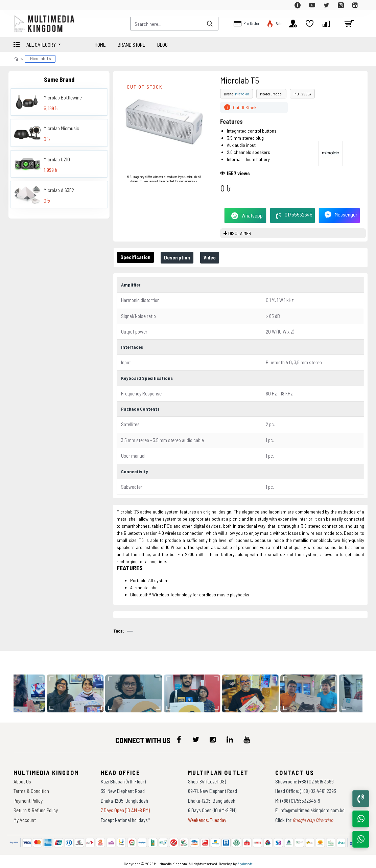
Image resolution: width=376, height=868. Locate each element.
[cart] (349, 24)
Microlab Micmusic (61, 128)
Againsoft (245, 860)
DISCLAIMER (240, 233)
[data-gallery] (78, 689)
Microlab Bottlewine (63, 97)
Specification (137, 257)
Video (216, 257)
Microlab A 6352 (59, 190)
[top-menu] (19, 5)
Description (181, 257)
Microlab (242, 94)
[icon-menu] (179, 735)
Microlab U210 (57, 159)
